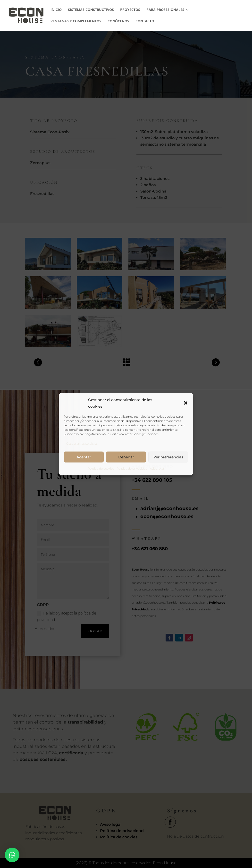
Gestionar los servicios (82, 443)
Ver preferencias (168, 457)
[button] (186, 403)
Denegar (126, 457)
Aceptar (84, 457)
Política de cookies (101, 468)
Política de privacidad (132, 468)
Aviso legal (157, 468)
